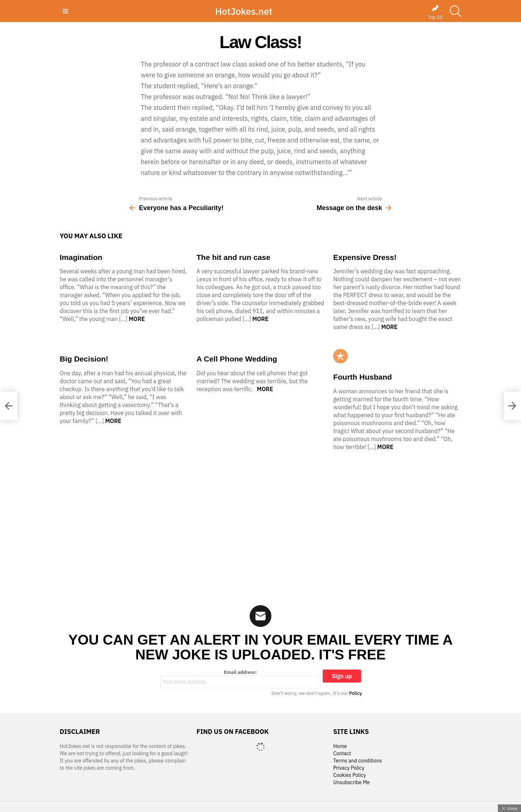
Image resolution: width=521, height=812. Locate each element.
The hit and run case (233, 257)
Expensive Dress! (365, 257)
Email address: (241, 679)
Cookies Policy (350, 775)
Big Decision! (84, 359)
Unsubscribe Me (351, 783)
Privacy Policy (349, 768)
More (137, 319)
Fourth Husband (363, 377)
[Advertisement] (260, 523)
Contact (342, 754)
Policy (356, 693)
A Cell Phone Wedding (237, 359)
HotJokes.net (244, 11)
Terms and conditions (358, 761)
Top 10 (435, 12)
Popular (340, 356)
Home (340, 746)
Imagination (81, 257)
